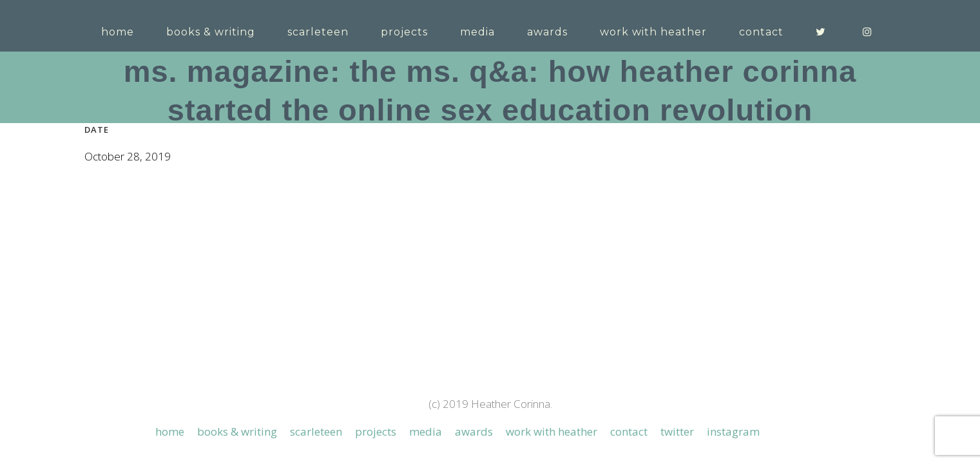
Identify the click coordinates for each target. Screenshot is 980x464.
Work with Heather (552, 312)
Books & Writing (237, 312)
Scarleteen (316, 312)
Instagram (733, 312)
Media (426, 312)
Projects (376, 312)
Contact (629, 312)
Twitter (677, 312)
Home (170, 312)
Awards (474, 312)
